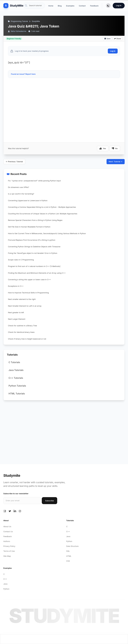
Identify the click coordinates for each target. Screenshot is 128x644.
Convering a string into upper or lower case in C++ (29, 280)
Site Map (7, 556)
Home (51, 6)
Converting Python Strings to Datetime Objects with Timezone (34, 247)
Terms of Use (9, 551)
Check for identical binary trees (21, 332)
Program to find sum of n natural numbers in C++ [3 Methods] (34, 266)
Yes (103, 148)
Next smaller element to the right (22, 299)
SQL (68, 551)
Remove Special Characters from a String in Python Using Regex (35, 220)
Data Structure (72, 546)
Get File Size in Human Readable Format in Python (29, 227)
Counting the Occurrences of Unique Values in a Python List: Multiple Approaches (43, 214)
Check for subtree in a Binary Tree (22, 326)
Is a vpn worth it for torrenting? (21, 194)
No (115, 148)
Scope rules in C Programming (21, 260)
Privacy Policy (9, 546)
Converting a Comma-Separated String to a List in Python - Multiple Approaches (42, 207)
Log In (113, 51)
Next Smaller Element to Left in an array (25, 306)
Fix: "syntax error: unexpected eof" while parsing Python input (34, 181)
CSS (68, 561)
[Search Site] (34, 6)
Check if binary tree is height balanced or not (27, 339)
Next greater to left (16, 313)
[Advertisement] (64, 87)
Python (69, 541)
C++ (68, 532)
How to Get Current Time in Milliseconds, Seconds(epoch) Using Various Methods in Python (47, 233)
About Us (7, 527)
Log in (119, 6)
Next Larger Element (17, 319)
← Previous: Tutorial (14, 162)
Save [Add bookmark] (107, 39)
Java (68, 536)
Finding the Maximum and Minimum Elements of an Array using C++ (37, 273)
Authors (7, 541)
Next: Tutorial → (116, 162)
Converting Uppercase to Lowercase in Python (28, 201)
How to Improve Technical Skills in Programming (28, 293)
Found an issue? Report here (23, 74)
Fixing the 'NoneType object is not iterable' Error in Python (33, 253)
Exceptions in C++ (16, 286)
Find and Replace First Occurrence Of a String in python (32, 240)
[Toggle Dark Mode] (108, 6)
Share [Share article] (118, 39)
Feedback (94, 6)
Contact (82, 6)
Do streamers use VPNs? (19, 187)
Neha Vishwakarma (19, 31)
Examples (70, 6)
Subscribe (49, 501)
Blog (60, 6)
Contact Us (8, 532)
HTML (69, 556)
